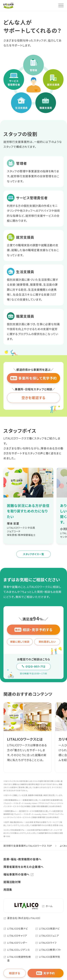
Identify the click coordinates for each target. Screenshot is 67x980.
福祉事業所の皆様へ (16, 874)
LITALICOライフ (46, 943)
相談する (15, 973)
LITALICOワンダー (15, 943)
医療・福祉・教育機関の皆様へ (22, 859)
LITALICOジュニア (47, 936)
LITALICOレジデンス (17, 950)
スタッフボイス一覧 (33, 554)
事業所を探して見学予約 (33, 378)
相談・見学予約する (33, 630)
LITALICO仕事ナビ (16, 929)
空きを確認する (33, 398)
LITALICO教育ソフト (48, 950)
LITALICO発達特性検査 (17, 959)
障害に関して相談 (20, 642)
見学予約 (46, 973)
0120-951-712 (33, 667)
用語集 (8, 889)
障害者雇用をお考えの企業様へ (23, 867)
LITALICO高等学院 (48, 957)
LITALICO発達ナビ (47, 929)
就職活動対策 (12, 882)
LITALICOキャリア (15, 936)
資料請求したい (47, 642)
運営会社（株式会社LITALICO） (22, 918)
